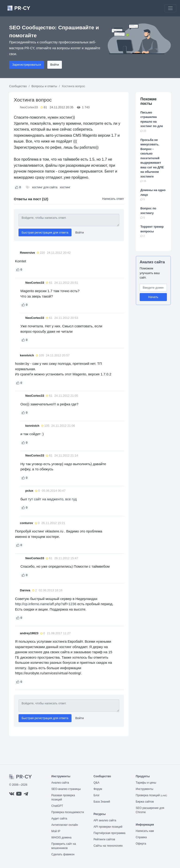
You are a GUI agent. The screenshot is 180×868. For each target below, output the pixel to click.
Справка (141, 837)
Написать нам (145, 831)
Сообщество (18, 86)
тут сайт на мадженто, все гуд (52, 499)
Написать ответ (113, 199)
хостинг (65, 187)
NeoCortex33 (29, 107)
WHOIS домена (61, 838)
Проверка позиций (151, 795)
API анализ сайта (105, 820)
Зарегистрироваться (27, 65)
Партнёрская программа (109, 833)
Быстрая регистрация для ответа (45, 232)
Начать (153, 297)
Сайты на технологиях (108, 846)
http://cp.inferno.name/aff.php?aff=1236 (46, 604)
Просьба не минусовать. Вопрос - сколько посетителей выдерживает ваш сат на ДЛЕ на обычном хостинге (152, 158)
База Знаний (102, 802)
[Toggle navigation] (170, 8)
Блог (97, 795)
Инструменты (144, 789)
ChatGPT (57, 806)
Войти (55, 65)
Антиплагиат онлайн (65, 825)
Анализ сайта (152, 262)
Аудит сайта (59, 819)
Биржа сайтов (145, 802)
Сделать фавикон (63, 854)
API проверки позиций (108, 827)
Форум (98, 789)
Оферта (141, 844)
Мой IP (56, 831)
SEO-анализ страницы (66, 789)
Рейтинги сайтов (104, 839)
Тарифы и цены (146, 783)
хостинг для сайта (45, 187)
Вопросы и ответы (44, 86)
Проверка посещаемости (68, 812)
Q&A (96, 783)
